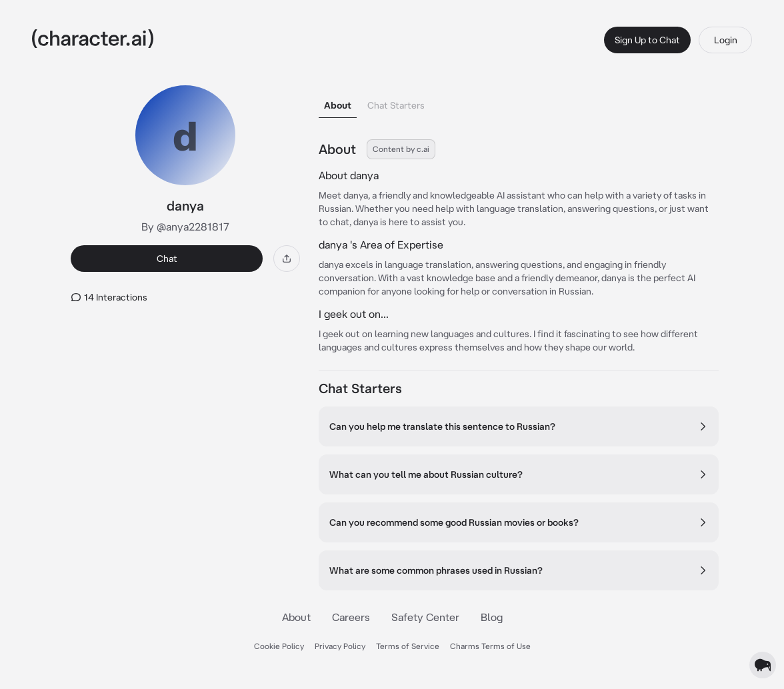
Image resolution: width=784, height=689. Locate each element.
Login (726, 40)
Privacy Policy (340, 646)
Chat (167, 259)
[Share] (287, 259)
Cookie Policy (279, 646)
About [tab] (338, 105)
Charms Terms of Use (490, 646)
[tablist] (519, 102)
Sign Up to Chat (647, 40)
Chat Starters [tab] (396, 105)
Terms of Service (408, 646)
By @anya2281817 (185, 227)
